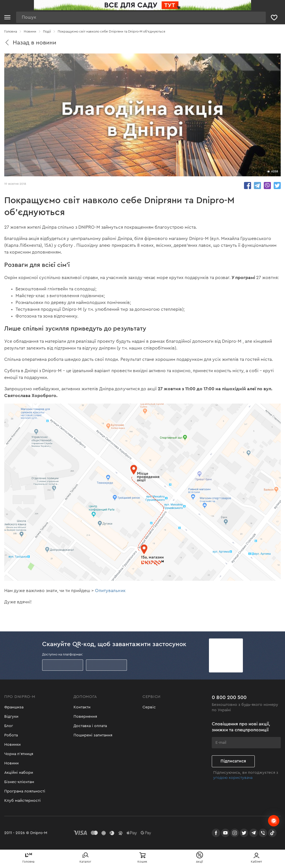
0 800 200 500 (229, 697)
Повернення (85, 717)
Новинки (12, 745)
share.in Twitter (277, 186)
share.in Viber (267, 186)
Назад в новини (30, 43)
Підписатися (233, 761)
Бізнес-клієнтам (19, 782)
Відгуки (11, 717)
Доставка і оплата (90, 726)
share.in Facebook (248, 186)
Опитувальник (110, 591)
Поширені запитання (93, 735)
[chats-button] (274, 821)
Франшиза (14, 707)
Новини (11, 763)
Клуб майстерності (22, 801)
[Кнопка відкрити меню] (7, 17)
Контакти (82, 707)
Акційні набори (19, 773)
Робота (11, 735)
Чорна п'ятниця (19, 754)
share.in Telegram (257, 186)
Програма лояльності (25, 791)
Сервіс (149, 707)
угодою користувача (233, 778)
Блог (9, 726)
